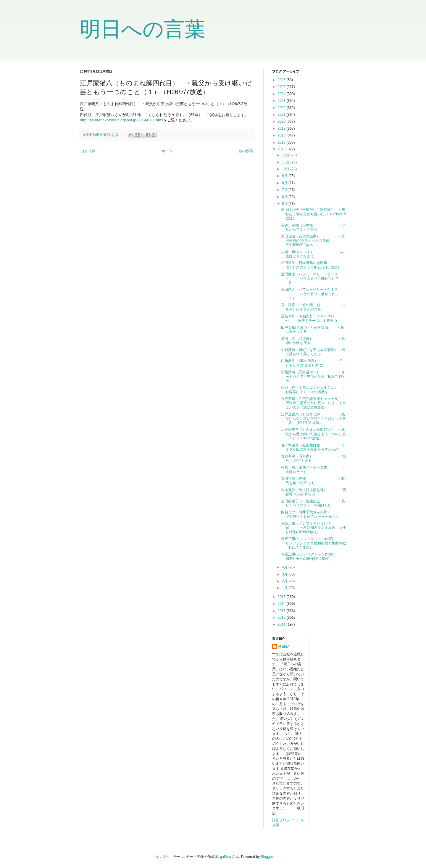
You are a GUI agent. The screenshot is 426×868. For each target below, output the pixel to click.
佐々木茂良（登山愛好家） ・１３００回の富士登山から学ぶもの (313, 447)
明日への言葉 (143, 29)
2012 (282, 618)
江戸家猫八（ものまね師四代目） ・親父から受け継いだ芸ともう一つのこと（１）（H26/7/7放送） (313, 434)
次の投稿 (88, 151)
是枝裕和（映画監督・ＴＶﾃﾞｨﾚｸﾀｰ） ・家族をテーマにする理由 (309, 318)
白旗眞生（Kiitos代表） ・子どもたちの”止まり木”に (312, 363)
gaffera (226, 857)
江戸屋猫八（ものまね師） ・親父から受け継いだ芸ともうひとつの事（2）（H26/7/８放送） (313, 418)
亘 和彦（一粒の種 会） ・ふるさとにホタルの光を (313, 307)
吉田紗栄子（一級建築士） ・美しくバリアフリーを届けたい (313, 503)
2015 (282, 597)
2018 (282, 135)
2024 (282, 94)
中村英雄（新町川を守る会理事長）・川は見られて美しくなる (313, 352)
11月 (286, 162)
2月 (285, 581)
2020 (282, 121)
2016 (282, 149)
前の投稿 (246, 151)
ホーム (167, 151)
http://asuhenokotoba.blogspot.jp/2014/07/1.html (122, 120)
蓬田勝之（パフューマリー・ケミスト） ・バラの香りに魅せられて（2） (310, 278)
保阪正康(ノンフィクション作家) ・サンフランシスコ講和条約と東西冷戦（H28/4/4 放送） (313, 543)
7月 (285, 190)
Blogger (267, 857)
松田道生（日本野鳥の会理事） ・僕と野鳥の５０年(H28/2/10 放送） (313, 265)
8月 (285, 183)
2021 (282, 115)
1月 (285, 588)
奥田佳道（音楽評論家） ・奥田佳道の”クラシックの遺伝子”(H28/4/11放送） (313, 241)
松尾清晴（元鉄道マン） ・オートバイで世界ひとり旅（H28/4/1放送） (313, 376)
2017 (282, 142)
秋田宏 (283, 647)
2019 (282, 128)
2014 (282, 604)
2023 (282, 101)
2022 (282, 108)
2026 (282, 80)
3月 (285, 574)
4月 (285, 567)
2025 (282, 87)
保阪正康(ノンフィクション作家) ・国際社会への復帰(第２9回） (312, 556)
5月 (285, 204)
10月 (286, 169)
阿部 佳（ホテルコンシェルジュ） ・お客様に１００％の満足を (313, 390)
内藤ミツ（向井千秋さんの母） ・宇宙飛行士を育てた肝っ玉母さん (313, 514)
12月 (286, 155)
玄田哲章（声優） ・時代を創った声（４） (313, 481)
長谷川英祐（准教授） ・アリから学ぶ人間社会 (313, 227)
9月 (285, 176)
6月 (285, 197)
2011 (282, 624)
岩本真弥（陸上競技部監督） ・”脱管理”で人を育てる (314, 492)
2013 (282, 611)
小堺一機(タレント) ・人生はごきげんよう (312, 254)
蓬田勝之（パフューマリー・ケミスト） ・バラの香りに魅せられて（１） (310, 294)
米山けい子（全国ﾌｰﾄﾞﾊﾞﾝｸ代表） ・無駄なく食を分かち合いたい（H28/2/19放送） (314, 214)
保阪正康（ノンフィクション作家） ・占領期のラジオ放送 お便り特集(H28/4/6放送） (313, 528)
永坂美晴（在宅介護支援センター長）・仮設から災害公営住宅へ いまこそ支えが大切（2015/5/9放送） (313, 403)
